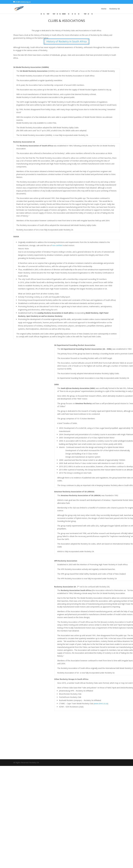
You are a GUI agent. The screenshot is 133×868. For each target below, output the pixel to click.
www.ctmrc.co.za (101, 704)
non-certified (57, 245)
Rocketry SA (115, 9)
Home (104, 9)
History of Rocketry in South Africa (66, 41)
